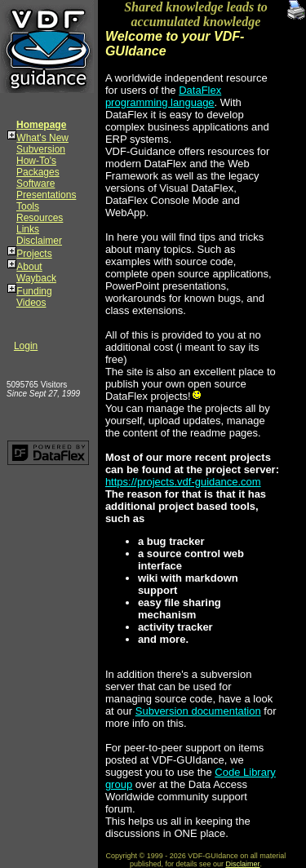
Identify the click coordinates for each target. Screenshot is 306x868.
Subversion (41, 149)
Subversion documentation (198, 711)
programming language (160, 102)
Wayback (36, 278)
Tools (28, 206)
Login (26, 346)
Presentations (46, 195)
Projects (34, 254)
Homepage (41, 125)
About (29, 267)
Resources (40, 218)
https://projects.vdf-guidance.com (183, 482)
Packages (38, 172)
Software (35, 184)
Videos (31, 303)
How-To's (36, 161)
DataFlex (200, 90)
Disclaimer (39, 241)
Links (28, 229)
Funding (34, 291)
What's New (42, 138)
